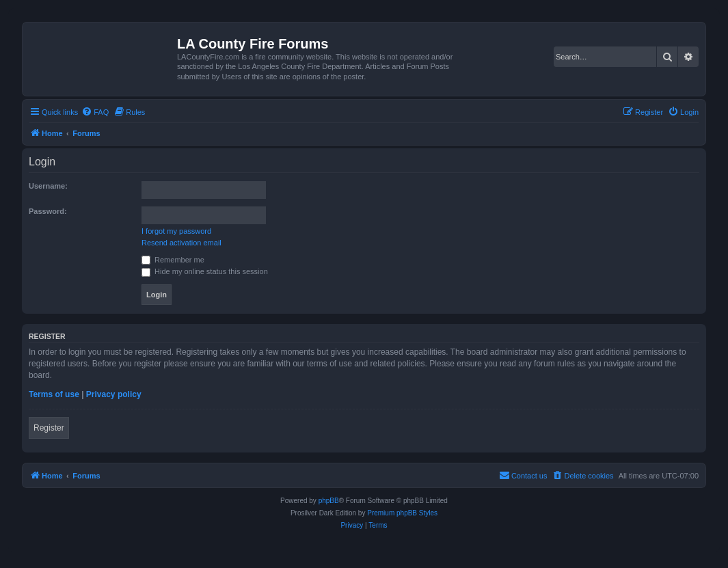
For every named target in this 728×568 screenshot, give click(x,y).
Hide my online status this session (205, 271)
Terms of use (54, 394)
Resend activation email (181, 243)
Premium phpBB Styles (402, 513)
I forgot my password (176, 231)
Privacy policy (114, 394)
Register (49, 428)
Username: (48, 186)
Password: (48, 211)
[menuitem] (95, 112)
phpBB (329, 501)
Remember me (173, 260)
